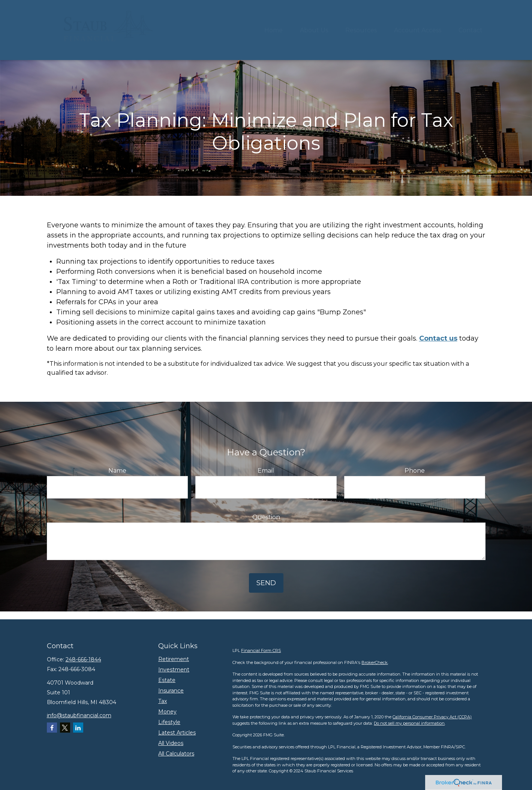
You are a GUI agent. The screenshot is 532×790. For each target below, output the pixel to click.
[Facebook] (52, 728)
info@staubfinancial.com (79, 715)
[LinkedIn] (78, 728)
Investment (174, 670)
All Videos (171, 743)
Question (266, 517)
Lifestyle (169, 722)
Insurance (171, 691)
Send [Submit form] (266, 583)
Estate (167, 680)
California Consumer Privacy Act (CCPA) (432, 717)
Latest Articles (177, 733)
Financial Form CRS (261, 650)
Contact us (438, 338)
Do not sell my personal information (409, 723)
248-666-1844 (83, 659)
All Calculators (176, 754)
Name (117, 471)
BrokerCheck (375, 662)
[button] (273, 30)
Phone (415, 471)
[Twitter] (65, 728)
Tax (163, 701)
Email (266, 471)
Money (167, 712)
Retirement (174, 659)
